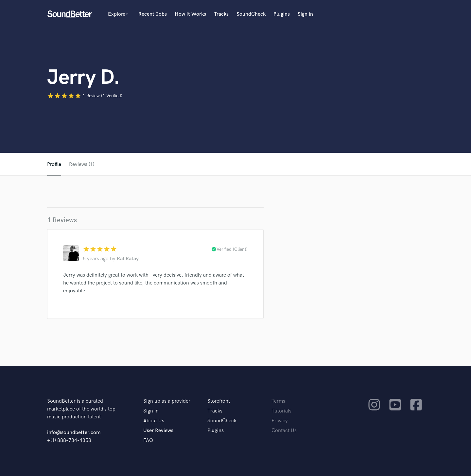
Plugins (282, 14)
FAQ (148, 440)
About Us (154, 421)
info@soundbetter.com (74, 433)
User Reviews (158, 431)
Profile (54, 165)
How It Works (190, 14)
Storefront (219, 401)
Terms (278, 401)
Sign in (305, 14)
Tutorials (281, 411)
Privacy (280, 421)
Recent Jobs (153, 14)
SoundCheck (251, 14)
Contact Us (284, 431)
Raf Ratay (128, 259)
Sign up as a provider (167, 401)
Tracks (221, 14)
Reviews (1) (82, 165)
